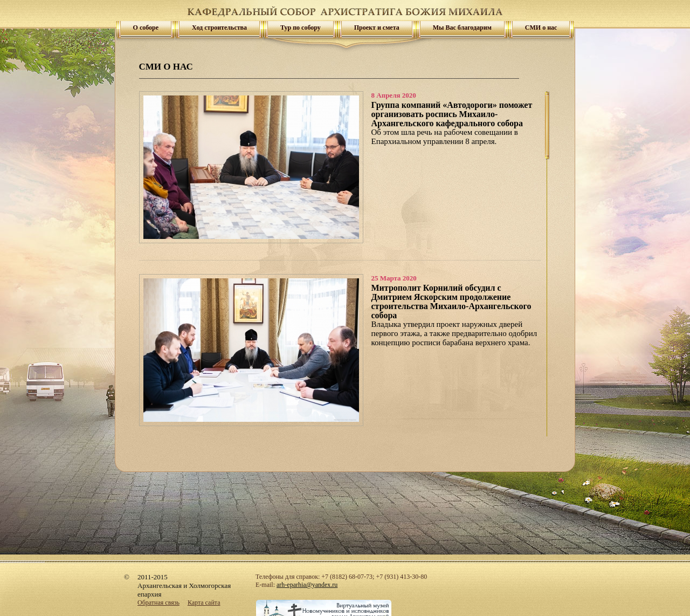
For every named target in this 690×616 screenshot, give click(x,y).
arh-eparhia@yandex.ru (307, 585)
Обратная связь (158, 603)
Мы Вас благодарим (462, 28)
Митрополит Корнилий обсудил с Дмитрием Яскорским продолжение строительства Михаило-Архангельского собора (451, 302)
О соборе (146, 28)
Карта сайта (204, 603)
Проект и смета (377, 28)
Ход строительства (219, 28)
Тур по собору (301, 28)
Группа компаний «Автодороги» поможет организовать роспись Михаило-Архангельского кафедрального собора (452, 114)
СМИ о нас (541, 28)
